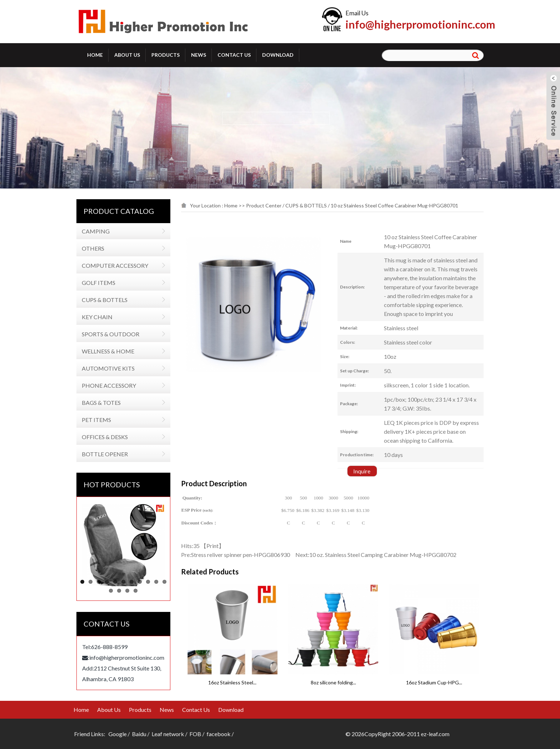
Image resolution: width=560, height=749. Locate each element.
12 (109, 591)
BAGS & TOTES (100, 403)
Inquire (366, 471)
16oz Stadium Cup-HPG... (483, 682)
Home (95, 55)
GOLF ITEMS (97, 283)
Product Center (268, 205)
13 (118, 591)
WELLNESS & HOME (107, 351)
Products (166, 55)
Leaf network (59, 734)
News (199, 55)
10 (155, 582)
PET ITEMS (95, 420)
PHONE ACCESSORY (107, 385)
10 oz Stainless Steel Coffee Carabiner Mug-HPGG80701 (398, 205)
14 (126, 591)
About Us (127, 55)
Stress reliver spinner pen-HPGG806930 (244, 555)
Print (216, 546)
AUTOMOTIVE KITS (107, 368)
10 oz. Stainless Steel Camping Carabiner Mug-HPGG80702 (387, 555)
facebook (110, 734)
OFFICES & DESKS (103, 437)
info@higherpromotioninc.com (420, 24)
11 (163, 582)
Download (278, 55)
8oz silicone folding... (382, 682)
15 (134, 591)
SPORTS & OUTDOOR (109, 334)
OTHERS (92, 248)
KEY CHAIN (96, 317)
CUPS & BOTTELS (103, 300)
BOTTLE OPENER (103, 454)
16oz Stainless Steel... (281, 682)
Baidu (31, 734)
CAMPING (94, 231)
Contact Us (234, 55)
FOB (87, 734)
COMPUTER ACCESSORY (114, 265)
